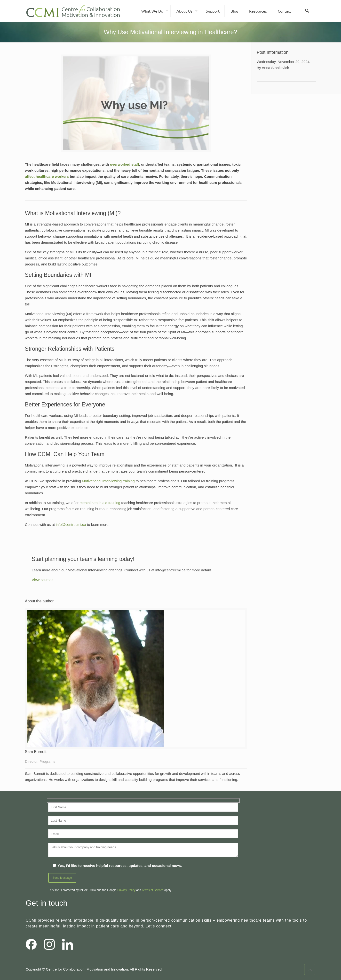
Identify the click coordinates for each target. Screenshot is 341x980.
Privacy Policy (126, 890)
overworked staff (125, 164)
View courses (43, 580)
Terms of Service (153, 890)
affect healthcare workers (47, 176)
